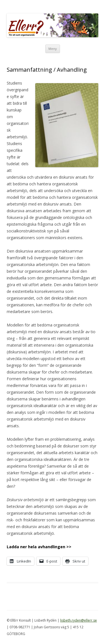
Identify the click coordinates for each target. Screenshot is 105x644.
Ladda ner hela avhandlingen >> (39, 547)
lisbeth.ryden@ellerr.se (79, 620)
